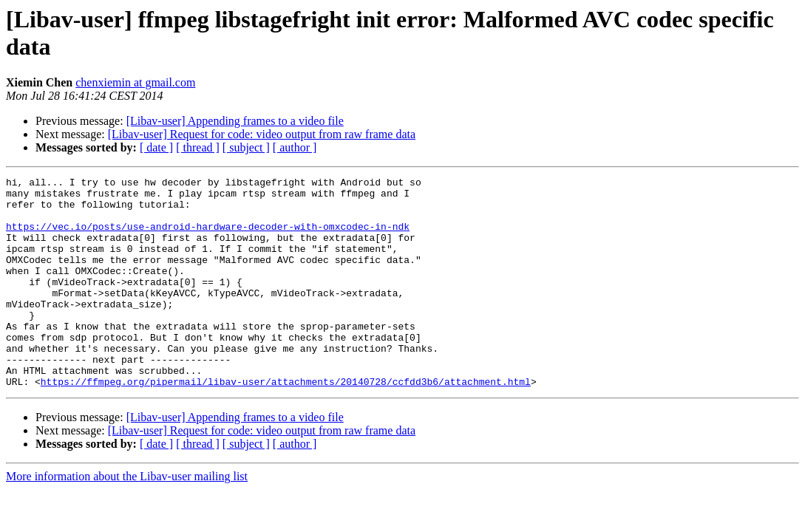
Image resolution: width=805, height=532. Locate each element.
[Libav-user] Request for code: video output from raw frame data (262, 134)
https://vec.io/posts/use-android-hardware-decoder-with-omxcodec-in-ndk (208, 237)
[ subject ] (246, 147)
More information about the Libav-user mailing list (127, 518)
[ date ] (156, 147)
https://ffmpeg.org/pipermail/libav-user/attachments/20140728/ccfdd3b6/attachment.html (286, 423)
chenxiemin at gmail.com (135, 82)
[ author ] (295, 147)
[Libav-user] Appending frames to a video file (235, 121)
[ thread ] (198, 147)
